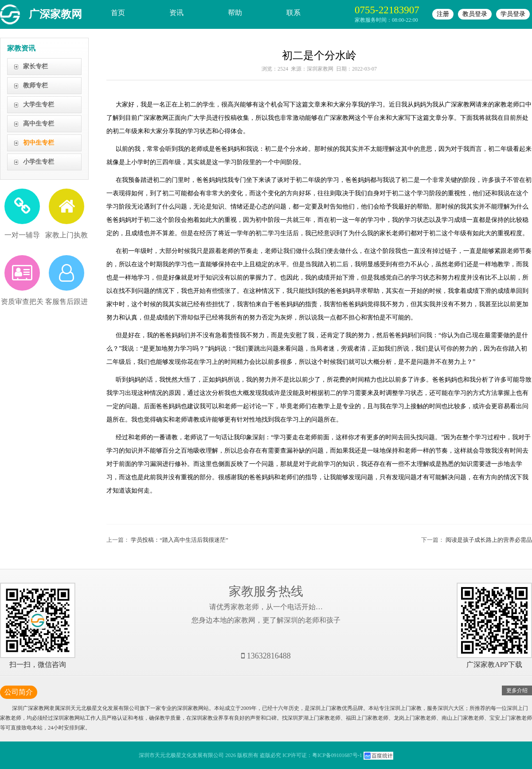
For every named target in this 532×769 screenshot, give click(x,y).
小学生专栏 (39, 162)
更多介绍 (517, 690)
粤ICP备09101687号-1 (337, 755)
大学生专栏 (39, 105)
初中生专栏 (39, 143)
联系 (293, 13)
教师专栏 (35, 85)
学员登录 (513, 14)
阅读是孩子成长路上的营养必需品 (489, 540)
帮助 (235, 13)
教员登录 (475, 14)
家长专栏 (35, 66)
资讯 (176, 13)
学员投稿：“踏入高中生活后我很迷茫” (180, 540)
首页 (118, 13)
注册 (443, 14)
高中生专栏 (39, 124)
